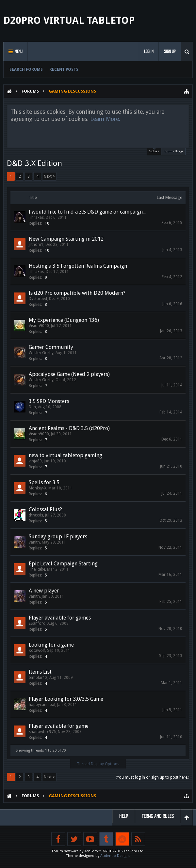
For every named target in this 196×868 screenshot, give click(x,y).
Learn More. (105, 119)
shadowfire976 (42, 732)
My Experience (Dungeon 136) (64, 320)
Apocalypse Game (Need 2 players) (69, 374)
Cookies (154, 150)
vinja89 (35, 461)
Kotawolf (37, 651)
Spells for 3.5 (44, 482)
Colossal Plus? (45, 509)
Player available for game (59, 726)
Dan (32, 407)
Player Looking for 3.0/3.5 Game (66, 699)
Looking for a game (51, 645)
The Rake (37, 569)
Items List (40, 672)
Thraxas (36, 217)
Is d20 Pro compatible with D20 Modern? (77, 293)
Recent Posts (64, 69)
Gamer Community (51, 347)
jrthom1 (36, 245)
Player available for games (60, 618)
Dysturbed (38, 299)
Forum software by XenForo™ (98, 851)
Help (124, 816)
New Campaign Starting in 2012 (66, 239)
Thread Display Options (98, 764)
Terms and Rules (158, 816)
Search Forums (26, 69)
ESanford (37, 623)
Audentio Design (114, 856)
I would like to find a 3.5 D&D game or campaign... (87, 212)
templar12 (38, 678)
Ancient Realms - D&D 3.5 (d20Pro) (69, 428)
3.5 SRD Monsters (49, 401)
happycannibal (42, 705)
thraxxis (36, 515)
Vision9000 (39, 326)
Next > (49, 176)
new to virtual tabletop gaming (65, 455)
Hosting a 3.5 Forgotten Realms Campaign (78, 266)
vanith (34, 542)
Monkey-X (38, 488)
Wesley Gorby (41, 353)
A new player (44, 591)
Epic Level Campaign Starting (63, 564)
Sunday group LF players (58, 537)
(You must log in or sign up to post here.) (152, 777)
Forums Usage (173, 151)
